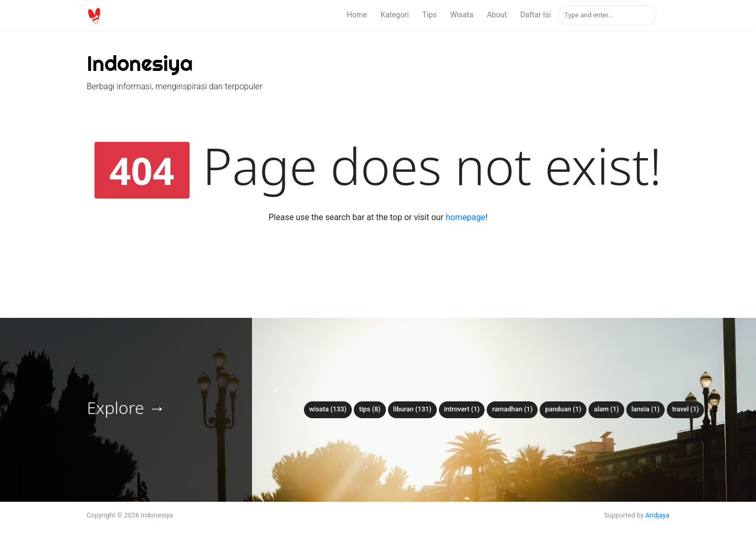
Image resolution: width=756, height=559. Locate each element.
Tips (429, 15)
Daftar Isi (535, 15)
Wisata (462, 15)
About (497, 15)
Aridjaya (657, 515)
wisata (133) (328, 409)
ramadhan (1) (512, 409)
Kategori (395, 15)
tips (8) (370, 409)
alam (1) (606, 409)
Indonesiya (140, 63)
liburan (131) (412, 409)
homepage (466, 217)
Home (357, 15)
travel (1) (685, 409)
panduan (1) (563, 409)
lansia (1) (645, 409)
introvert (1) (462, 409)
